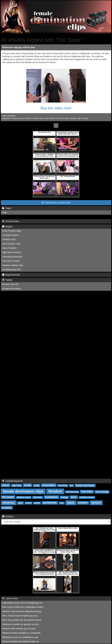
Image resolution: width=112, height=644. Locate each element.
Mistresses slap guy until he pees (19, 47)
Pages (7, 208)
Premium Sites (11, 221)
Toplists (7, 280)
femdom (55, 491)
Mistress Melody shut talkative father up (21, 641)
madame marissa (87, 497)
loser (56, 118)
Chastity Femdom (10, 235)
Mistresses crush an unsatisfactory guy (20, 637)
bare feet (17, 485)
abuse (6, 485)
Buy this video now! (56, 108)
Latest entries (10, 598)
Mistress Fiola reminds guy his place (19, 629)
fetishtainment (72, 492)
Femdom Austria (17, 118)
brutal (51, 118)
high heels (38, 497)
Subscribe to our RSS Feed (56, 203)
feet (71, 486)
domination (49, 485)
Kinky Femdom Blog (12, 231)
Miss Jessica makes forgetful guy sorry (20, 616)
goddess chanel (24, 497)
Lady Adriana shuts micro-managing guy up (22, 603)
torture (96, 503)
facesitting (63, 486)
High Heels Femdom (12, 252)
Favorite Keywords (12, 481)
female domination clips (34, 118)
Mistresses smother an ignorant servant (20, 624)
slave (71, 503)
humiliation (51, 497)
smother (73, 118)
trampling (7, 508)
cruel (46, 118)
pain (21, 503)
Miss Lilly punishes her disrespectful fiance (22, 620)
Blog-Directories (11, 275)
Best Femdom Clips (11, 244)
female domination (85, 485)
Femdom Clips (9, 239)
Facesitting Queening (12, 257)
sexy (62, 503)
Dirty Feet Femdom (11, 261)
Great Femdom (9, 248)
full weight (8, 497)
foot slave (87, 492)
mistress (9, 503)
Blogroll (7, 227)
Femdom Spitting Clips (13, 265)
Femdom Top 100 (10, 284)
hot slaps (85, 118)
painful (28, 503)
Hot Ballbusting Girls (12, 270)
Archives (8, 516)
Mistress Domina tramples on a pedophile (21, 633)
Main (4, 212)
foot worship (64, 118)
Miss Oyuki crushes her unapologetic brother (23, 607)
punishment (50, 503)
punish (37, 503)
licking (64, 497)
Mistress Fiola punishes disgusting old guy (22, 611)
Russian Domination (12, 289)
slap (79, 118)
